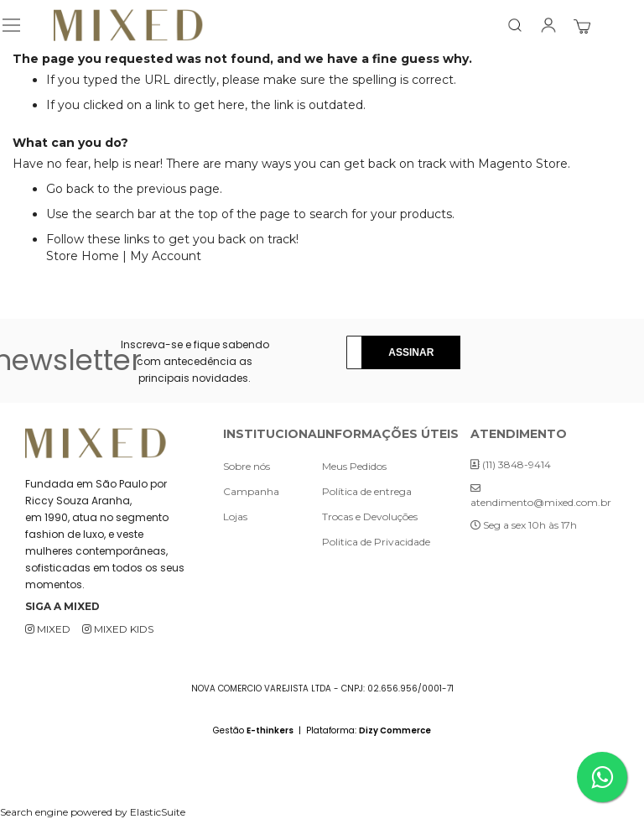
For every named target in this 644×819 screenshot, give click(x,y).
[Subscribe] (411, 352)
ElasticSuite (158, 812)
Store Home (83, 256)
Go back (70, 189)
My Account (166, 256)
